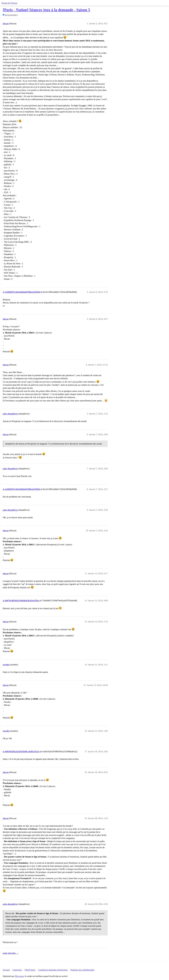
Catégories (17, 970)
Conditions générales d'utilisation (53, 970)
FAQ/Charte (30, 970)
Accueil (6, 970)
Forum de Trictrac (9, 3)
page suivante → (11, 953)
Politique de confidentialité (82, 970)
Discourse (19, 976)
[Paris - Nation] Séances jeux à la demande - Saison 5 (46, 10)
